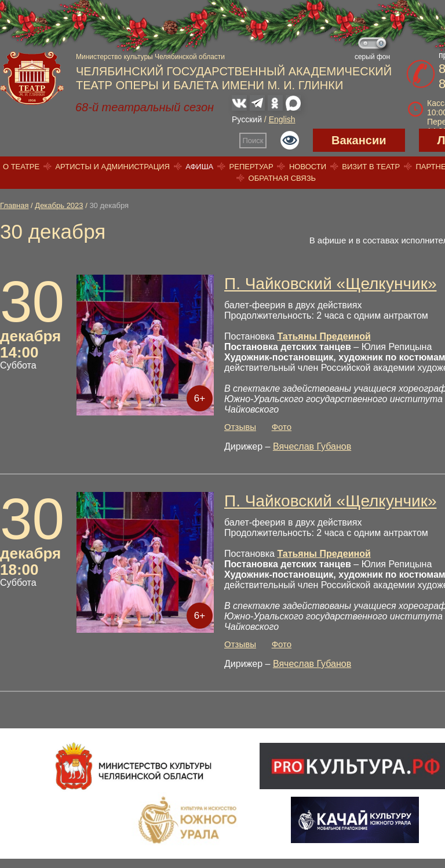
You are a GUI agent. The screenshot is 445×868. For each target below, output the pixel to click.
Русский (247, 119)
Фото (282, 427)
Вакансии (359, 140)
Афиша (199, 167)
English (282, 119)
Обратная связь (282, 178)
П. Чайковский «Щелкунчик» (330, 284)
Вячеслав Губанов (312, 446)
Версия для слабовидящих (290, 140)
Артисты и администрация (112, 167)
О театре (21, 167)
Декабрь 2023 (59, 205)
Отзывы (240, 427)
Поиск (253, 141)
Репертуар (251, 167)
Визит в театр (371, 167)
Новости (308, 167)
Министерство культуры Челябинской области (150, 57)
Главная (14, 205)
